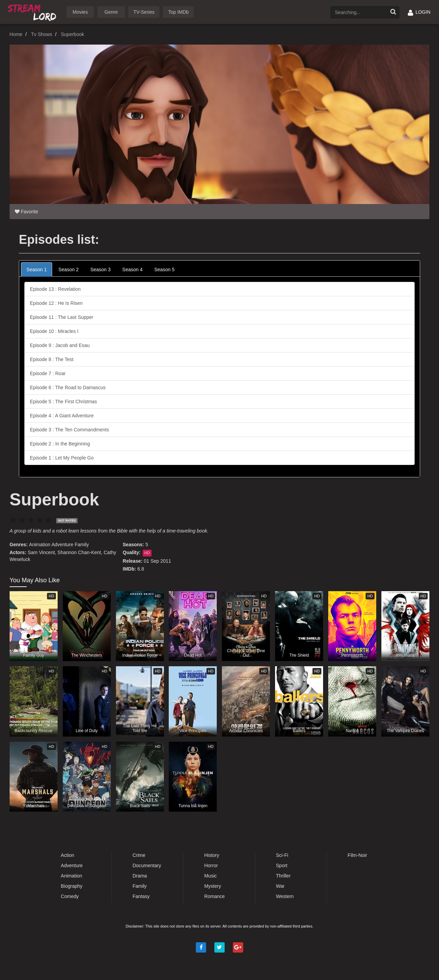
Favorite (26, 212)
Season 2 (68, 270)
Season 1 (37, 270)
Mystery (212, 886)
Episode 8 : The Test (52, 359)
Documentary (147, 865)
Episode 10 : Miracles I (54, 331)
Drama (140, 876)
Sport (282, 865)
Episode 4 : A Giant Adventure (62, 416)
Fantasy (141, 896)
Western (285, 896)
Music (210, 876)
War (280, 886)
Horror (211, 865)
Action (67, 855)
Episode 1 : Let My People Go (62, 458)
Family (82, 545)
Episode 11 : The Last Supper (62, 317)
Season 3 (100, 270)
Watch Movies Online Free (33, 11)
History (212, 855)
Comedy (70, 896)
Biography (72, 886)
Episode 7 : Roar (48, 373)
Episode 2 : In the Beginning (60, 444)
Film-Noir (358, 855)
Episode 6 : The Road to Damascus (68, 387)
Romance (214, 896)
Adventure (62, 545)
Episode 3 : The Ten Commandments (69, 430)
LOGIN (419, 12)
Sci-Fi (282, 855)
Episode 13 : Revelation (55, 289)
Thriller (283, 876)
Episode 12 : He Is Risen (56, 303)
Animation (40, 545)
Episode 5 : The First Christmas (63, 402)
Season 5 (164, 270)
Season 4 (133, 270)
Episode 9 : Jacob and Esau (60, 345)
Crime (139, 855)
